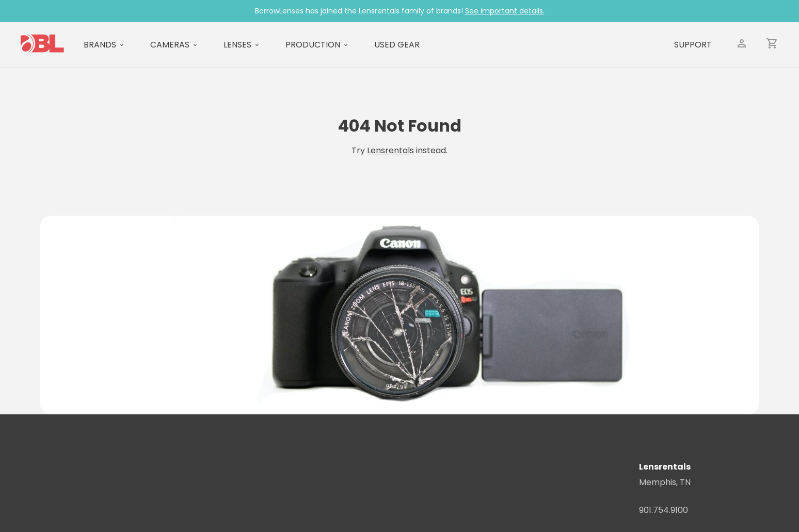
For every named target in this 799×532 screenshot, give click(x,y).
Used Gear (397, 45)
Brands (100, 45)
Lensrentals (390, 150)
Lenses (237, 45)
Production (313, 45)
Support (693, 45)
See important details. (505, 11)
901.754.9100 (664, 510)
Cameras (170, 45)
